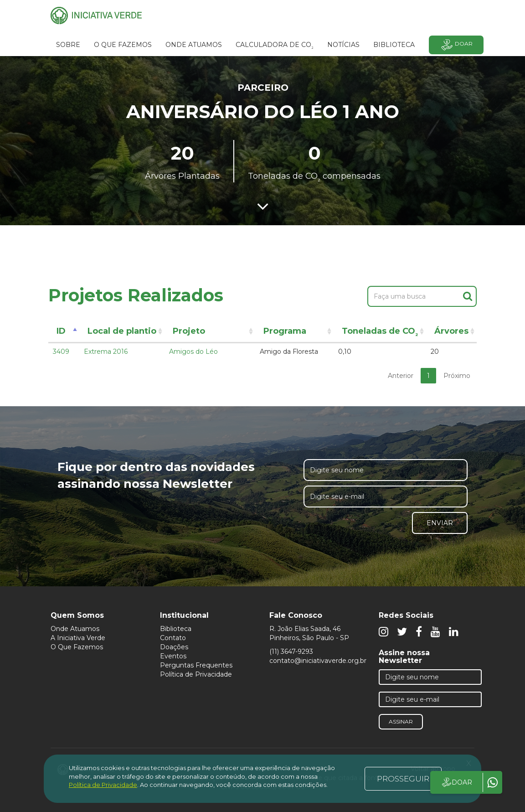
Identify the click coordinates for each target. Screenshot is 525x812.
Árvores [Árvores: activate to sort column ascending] (451, 331)
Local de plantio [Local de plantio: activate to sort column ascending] (122, 331)
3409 (61, 352)
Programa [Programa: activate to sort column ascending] (285, 331)
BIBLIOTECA (394, 45)
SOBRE (68, 45)
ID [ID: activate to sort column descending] (61, 331)
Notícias (343, 45)
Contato (173, 638)
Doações (174, 647)
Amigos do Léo (193, 352)
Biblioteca (176, 629)
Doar (456, 45)
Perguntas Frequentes (196, 665)
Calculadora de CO (275, 46)
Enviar (440, 523)
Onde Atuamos (75, 629)
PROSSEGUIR (403, 779)
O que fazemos (123, 45)
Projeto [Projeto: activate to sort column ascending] (189, 331)
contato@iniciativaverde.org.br (318, 661)
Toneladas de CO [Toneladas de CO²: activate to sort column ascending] (380, 333)
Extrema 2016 (106, 352)
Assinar (401, 721)
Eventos (173, 656)
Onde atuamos (194, 45)
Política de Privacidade (196, 674)
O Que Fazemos (77, 647)
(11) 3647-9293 (291, 652)
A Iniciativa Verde (78, 638)
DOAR (456, 782)
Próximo (457, 376)
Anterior (401, 376)
